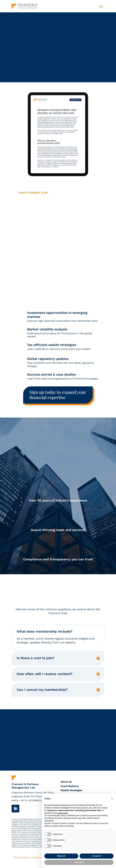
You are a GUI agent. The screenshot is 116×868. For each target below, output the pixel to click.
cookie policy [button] (62, 813)
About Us (66, 782)
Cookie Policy (40, 858)
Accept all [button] (97, 856)
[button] (112, 799)
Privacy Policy (21, 858)
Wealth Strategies (71, 790)
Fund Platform (70, 786)
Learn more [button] (79, 862)
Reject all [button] (61, 856)
